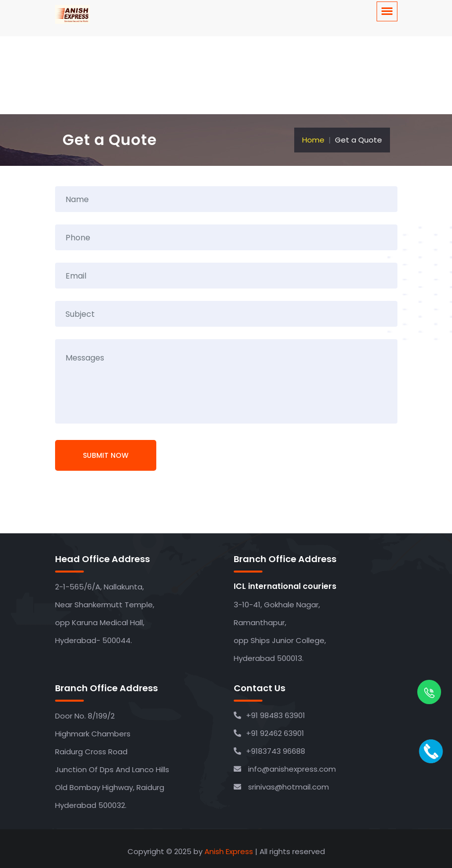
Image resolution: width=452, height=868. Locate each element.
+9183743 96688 (269, 751)
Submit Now (106, 455)
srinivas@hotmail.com (281, 787)
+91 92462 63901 (269, 733)
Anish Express (229, 851)
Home (313, 140)
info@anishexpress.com (285, 769)
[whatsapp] (429, 694)
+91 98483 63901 (269, 715)
